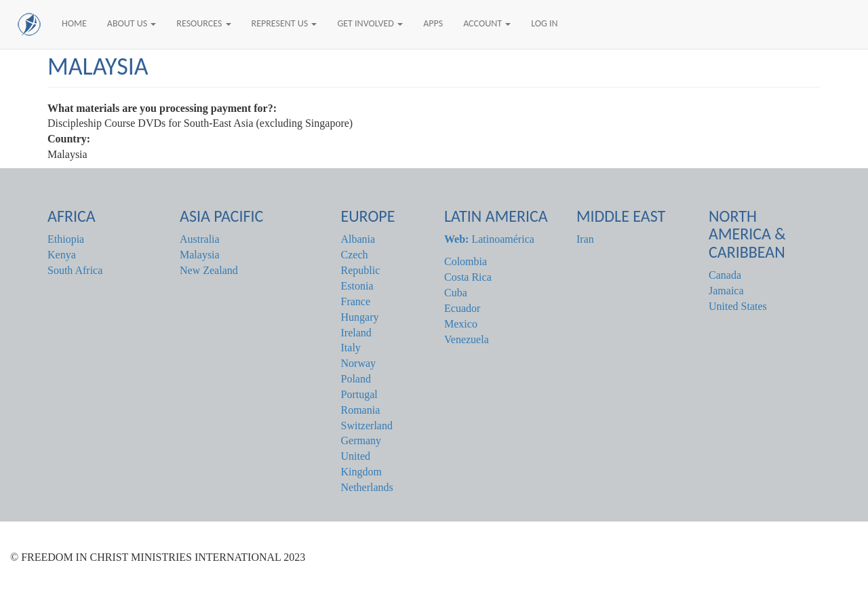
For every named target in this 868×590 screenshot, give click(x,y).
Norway (359, 363)
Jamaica (726, 291)
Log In (544, 23)
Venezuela (467, 339)
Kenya (62, 255)
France (356, 301)
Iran (585, 239)
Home (74, 23)
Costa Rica (468, 277)
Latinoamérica (489, 239)
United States (738, 306)
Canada (725, 275)
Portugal (359, 394)
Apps (433, 23)
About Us (132, 23)
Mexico (461, 324)
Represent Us (284, 23)
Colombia (466, 261)
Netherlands (367, 487)
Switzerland (367, 426)
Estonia (357, 286)
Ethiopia (66, 239)
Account (487, 23)
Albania (358, 239)
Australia (200, 239)
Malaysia (200, 255)
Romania (361, 410)
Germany (361, 440)
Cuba (456, 293)
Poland (356, 379)
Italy (351, 348)
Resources (203, 23)
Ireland (356, 333)
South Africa (75, 270)
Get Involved (370, 23)
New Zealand (209, 270)
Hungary (360, 317)
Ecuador (462, 308)
